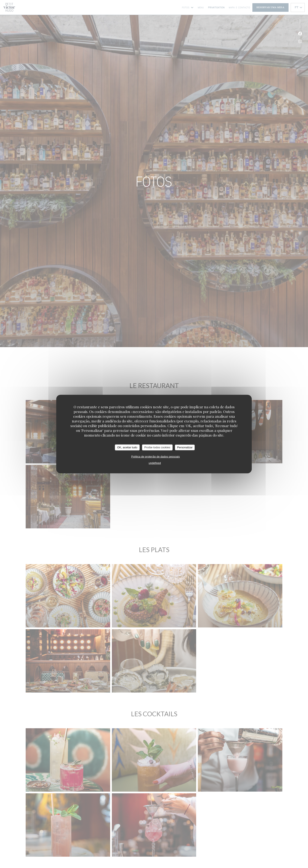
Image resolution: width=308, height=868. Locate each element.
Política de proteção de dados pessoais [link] (156, 456)
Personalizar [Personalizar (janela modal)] (185, 447)
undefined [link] (155, 463)
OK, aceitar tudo (127, 447)
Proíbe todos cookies (157, 447)
